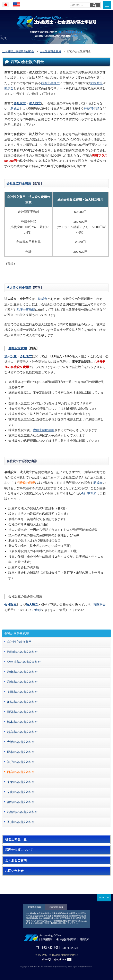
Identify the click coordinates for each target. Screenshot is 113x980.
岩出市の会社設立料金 (22, 682)
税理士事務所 (50, 83)
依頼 (38, 610)
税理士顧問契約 (44, 430)
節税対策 (96, 83)
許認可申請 (92, 108)
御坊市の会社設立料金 (22, 702)
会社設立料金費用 (19, 183)
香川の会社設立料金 (21, 822)
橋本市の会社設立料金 (22, 722)
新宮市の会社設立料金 (22, 732)
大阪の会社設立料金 (21, 742)
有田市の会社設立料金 (22, 692)
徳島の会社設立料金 (21, 802)
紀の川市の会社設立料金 (24, 662)
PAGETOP (104, 898)
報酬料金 (99, 605)
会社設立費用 (18, 348)
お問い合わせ (14, 871)
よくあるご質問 (16, 860)
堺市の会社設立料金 (21, 752)
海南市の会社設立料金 (22, 672)
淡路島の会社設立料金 (22, 812)
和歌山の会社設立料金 (22, 652)
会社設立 (20, 103)
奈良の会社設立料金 (21, 792)
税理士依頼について (19, 850)
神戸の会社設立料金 (21, 762)
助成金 (9, 88)
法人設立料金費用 (19, 288)
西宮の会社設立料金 (21, 772)
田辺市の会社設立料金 (22, 712)
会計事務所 (89, 493)
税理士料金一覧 (16, 839)
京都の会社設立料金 (21, 782)
